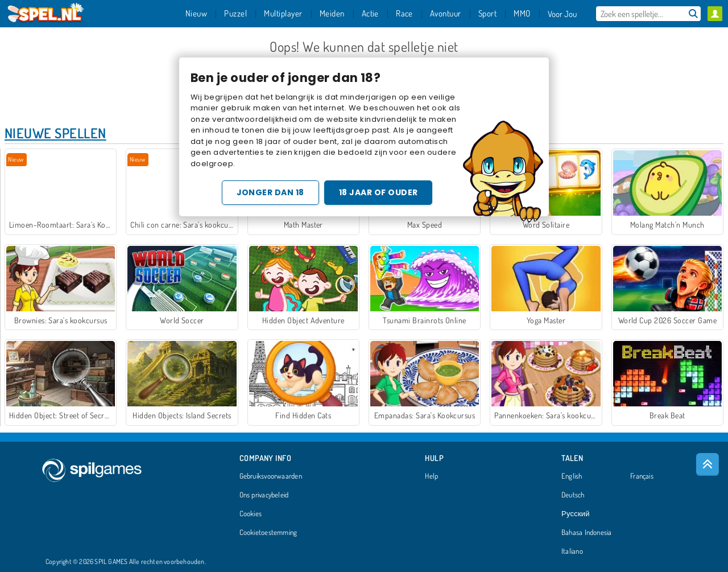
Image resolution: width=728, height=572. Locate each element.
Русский (576, 514)
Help (431, 476)
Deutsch (573, 495)
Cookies (251, 514)
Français (642, 476)
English (572, 476)
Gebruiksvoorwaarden (271, 476)
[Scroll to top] (708, 464)
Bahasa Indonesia (587, 533)
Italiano (572, 552)
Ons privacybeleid (264, 495)
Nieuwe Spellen (55, 133)
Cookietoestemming (268, 533)
